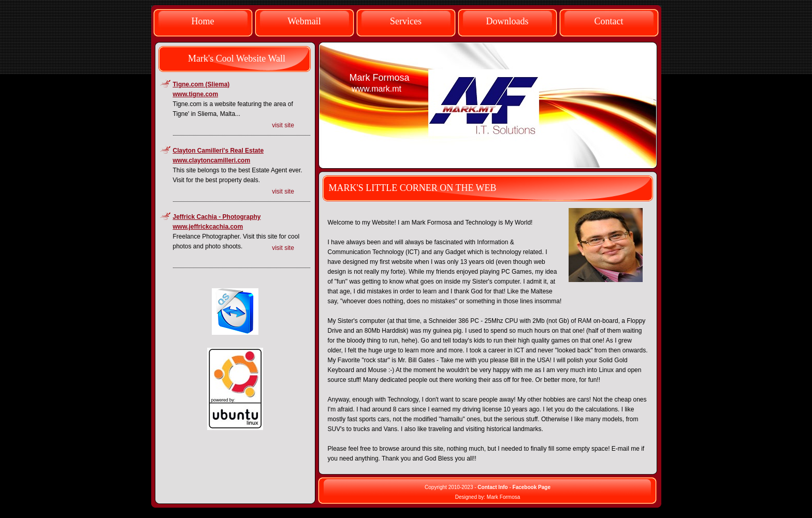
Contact (609, 21)
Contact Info (492, 487)
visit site (283, 125)
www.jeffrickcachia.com (208, 227)
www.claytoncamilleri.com (212, 160)
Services (406, 21)
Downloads (508, 21)
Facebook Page (532, 487)
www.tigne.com (196, 94)
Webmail (304, 21)
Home (203, 21)
